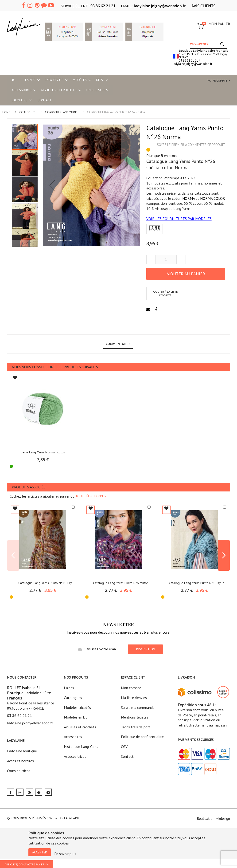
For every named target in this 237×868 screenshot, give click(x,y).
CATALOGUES (27, 112)
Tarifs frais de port (136, 727)
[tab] (118, 344)
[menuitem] (30, 80)
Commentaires (118, 344)
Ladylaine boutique (22, 751)
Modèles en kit (76, 717)
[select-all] (91, 496)
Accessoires (73, 737)
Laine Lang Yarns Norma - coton (43, 452)
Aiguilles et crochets (80, 727)
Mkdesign (223, 818)
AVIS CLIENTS (203, 6)
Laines (69, 688)
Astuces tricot (75, 756)
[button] (52, 185)
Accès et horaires (20, 761)
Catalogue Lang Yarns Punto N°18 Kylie (197, 583)
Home (6, 112)
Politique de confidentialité (142, 737)
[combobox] (208, 44)
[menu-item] (13, 80)
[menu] (71, 90)
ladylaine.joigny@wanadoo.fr (160, 6)
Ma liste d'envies (134, 698)
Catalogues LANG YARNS (61, 112)
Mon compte (131, 688)
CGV (124, 746)
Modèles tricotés (77, 707)
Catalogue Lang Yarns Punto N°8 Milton (121, 583)
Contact (127, 756)
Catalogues (73, 698)
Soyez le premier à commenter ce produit (191, 145)
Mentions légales (135, 717)
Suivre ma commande (138, 707)
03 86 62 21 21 (103, 6)
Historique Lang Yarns (81, 746)
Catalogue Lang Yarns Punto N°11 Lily (45, 583)
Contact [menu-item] (45, 100)
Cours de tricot (19, 771)
